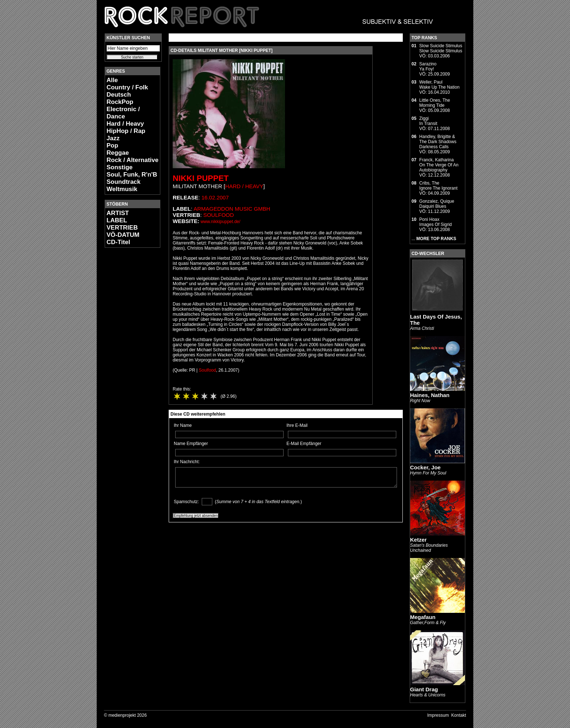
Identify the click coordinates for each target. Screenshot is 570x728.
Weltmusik (122, 189)
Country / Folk (127, 87)
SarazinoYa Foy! (428, 66)
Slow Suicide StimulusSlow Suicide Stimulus (441, 48)
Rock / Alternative (133, 160)
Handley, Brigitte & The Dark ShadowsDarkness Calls (438, 142)
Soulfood (218, 215)
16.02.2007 (215, 197)
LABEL (117, 220)
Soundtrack (124, 182)
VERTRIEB (122, 228)
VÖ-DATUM (123, 235)
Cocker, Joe (425, 467)
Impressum (438, 715)
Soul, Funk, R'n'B (132, 175)
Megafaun (423, 617)
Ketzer (418, 540)
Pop (112, 145)
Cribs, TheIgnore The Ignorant (438, 186)
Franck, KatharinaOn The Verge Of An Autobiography (439, 165)
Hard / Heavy (125, 124)
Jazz (113, 138)
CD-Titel (118, 242)
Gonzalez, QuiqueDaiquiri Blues (437, 204)
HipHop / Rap (126, 131)
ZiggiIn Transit (428, 121)
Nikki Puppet (201, 178)
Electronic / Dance (123, 113)
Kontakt (459, 715)
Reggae (118, 153)
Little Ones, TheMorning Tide (435, 103)
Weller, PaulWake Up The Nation (439, 85)
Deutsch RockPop (120, 98)
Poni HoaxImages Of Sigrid (435, 222)
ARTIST (118, 213)
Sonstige (120, 167)
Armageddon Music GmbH (232, 209)
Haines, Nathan (430, 395)
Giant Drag (424, 689)
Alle (112, 80)
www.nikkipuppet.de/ (220, 222)
